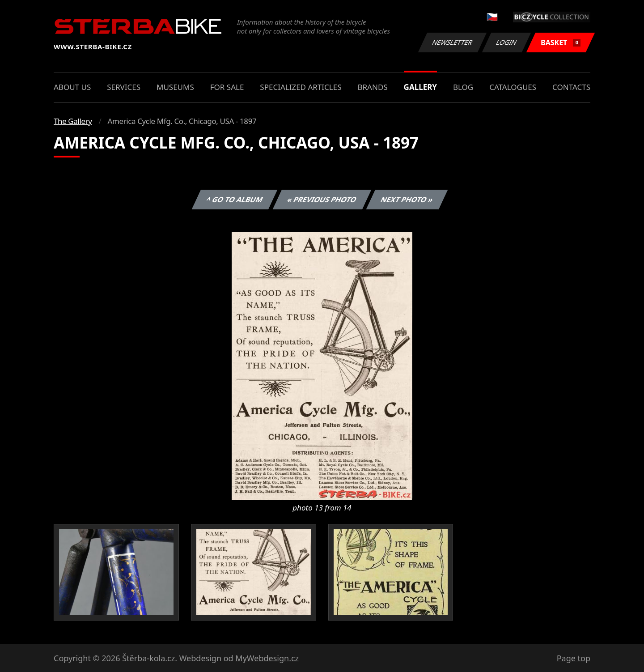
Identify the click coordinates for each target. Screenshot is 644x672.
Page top (574, 658)
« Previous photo (322, 200)
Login (507, 42)
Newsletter (452, 42)
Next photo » (407, 200)
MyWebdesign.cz (267, 658)
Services (124, 87)
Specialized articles (301, 87)
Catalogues (513, 87)
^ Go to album (234, 200)
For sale (227, 87)
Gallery (420, 87)
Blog (463, 87)
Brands (372, 87)
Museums (175, 87)
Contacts (571, 87)
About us (72, 87)
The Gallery (73, 121)
